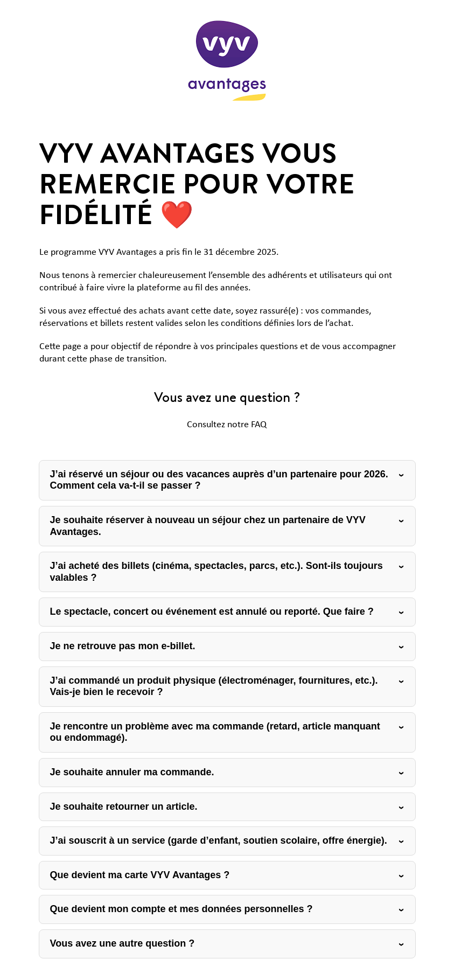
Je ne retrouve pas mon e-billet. (123, 646)
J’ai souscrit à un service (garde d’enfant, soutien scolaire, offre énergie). (219, 840)
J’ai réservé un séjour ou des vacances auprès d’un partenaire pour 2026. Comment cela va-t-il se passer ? (219, 480)
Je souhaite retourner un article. (124, 807)
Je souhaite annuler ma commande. (132, 772)
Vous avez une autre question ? (123, 943)
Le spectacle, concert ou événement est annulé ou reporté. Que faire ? (212, 611)
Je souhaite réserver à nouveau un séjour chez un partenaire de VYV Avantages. (208, 526)
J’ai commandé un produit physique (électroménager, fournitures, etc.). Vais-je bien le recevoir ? (214, 686)
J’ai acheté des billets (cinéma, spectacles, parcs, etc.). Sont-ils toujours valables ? (216, 572)
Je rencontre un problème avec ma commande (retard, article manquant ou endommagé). (215, 732)
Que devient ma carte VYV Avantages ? (140, 875)
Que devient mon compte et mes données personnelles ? (181, 909)
